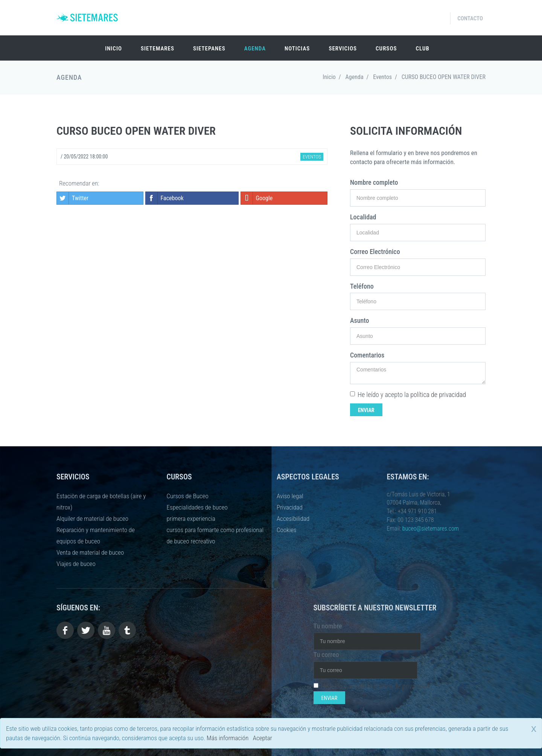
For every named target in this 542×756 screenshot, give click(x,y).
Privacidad (290, 507)
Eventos (382, 77)
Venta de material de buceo (90, 552)
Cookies (287, 530)
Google (257, 198)
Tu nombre (328, 626)
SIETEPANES (209, 49)
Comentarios (367, 355)
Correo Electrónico (375, 252)
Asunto (360, 320)
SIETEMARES (158, 49)
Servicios (343, 49)
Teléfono (362, 286)
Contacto (470, 18)
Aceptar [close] (263, 738)
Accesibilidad (293, 519)
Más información (228, 738)
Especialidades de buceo (197, 507)
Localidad (363, 217)
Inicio (113, 49)
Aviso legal (290, 496)
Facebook (165, 198)
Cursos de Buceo (188, 496)
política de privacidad (438, 395)
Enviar (366, 410)
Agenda (255, 49)
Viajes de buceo (76, 564)
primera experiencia (191, 519)
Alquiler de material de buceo (92, 519)
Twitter (73, 198)
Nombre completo (374, 182)
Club (422, 49)
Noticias (297, 49)
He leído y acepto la (408, 395)
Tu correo (326, 655)
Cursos (386, 49)
